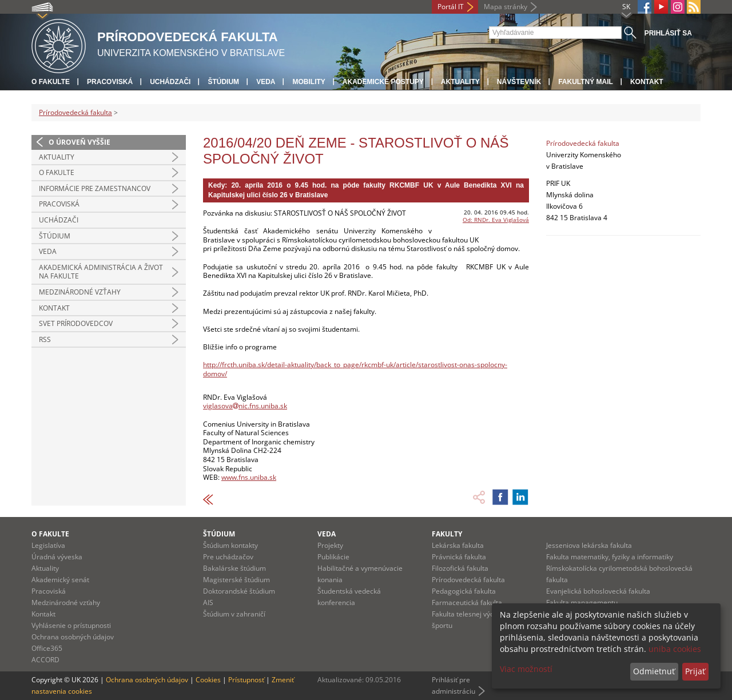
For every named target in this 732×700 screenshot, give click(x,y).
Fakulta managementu (582, 602)
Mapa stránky (506, 7)
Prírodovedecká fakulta (75, 112)
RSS (45, 339)
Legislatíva (48, 545)
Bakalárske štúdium (234, 568)
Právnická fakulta (459, 557)
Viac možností (526, 669)
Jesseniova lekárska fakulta (589, 545)
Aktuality (460, 82)
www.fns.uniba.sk (249, 477)
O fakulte (51, 82)
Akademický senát (60, 580)
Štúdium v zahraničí (234, 614)
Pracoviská (110, 82)
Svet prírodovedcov (76, 323)
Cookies (208, 680)
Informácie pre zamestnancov (95, 188)
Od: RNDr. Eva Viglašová (496, 220)
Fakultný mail (586, 82)
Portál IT (451, 7)
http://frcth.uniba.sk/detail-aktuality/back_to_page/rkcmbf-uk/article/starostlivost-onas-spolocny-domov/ (355, 369)
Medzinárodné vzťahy (80, 292)
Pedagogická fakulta (464, 591)
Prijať (695, 671)
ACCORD (45, 660)
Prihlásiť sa (668, 33)
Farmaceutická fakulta (467, 602)
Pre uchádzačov (228, 557)
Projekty (330, 545)
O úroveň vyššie (79, 142)
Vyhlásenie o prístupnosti (71, 625)
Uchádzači (170, 82)
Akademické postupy (383, 82)
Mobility (309, 82)
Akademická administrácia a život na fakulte (101, 272)
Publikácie (333, 557)
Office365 (47, 648)
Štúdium (223, 82)
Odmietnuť (654, 671)
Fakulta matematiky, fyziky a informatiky (610, 557)
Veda (266, 82)
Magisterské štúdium (236, 580)
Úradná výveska (57, 557)
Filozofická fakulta (460, 568)
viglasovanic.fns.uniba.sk (245, 406)
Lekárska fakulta (458, 545)
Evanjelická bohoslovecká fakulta (598, 591)
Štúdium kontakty (230, 545)
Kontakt (647, 82)
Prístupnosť (246, 680)
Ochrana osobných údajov (73, 637)
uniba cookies (675, 649)
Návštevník (519, 82)
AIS (208, 602)
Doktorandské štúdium (239, 591)
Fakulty (447, 534)
